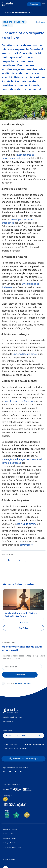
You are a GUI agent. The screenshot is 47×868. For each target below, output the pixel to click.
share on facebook (4, 560)
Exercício (7, 25)
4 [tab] (27, 622)
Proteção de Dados (10, 843)
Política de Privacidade (11, 834)
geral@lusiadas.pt (36, 744)
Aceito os (19, 683)
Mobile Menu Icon (44, 4)
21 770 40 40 (11, 744)
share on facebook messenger (24, 560)
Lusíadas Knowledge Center (13, 717)
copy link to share (14, 560)
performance (26, 545)
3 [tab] (25, 622)
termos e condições (23, 683)
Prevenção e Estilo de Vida (14, 22)
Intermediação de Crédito (12, 847)
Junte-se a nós (8, 721)
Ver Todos (23, 628)
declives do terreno (26, 524)
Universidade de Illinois (25, 354)
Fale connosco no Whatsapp (25, 759)
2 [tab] (23, 622)
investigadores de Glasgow (19, 401)
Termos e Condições (10, 829)
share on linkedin (9, 560)
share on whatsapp (19, 560)
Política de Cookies (10, 838)
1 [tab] (20, 622)
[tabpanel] (23, 604)
